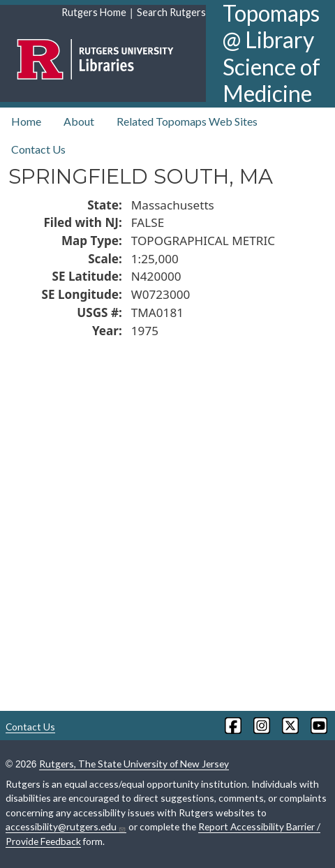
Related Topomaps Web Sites (187, 121)
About (79, 121)
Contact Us (38, 149)
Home (26, 121)
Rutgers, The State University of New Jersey (134, 764)
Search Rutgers (171, 12)
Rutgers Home (94, 12)
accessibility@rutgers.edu (66, 827)
